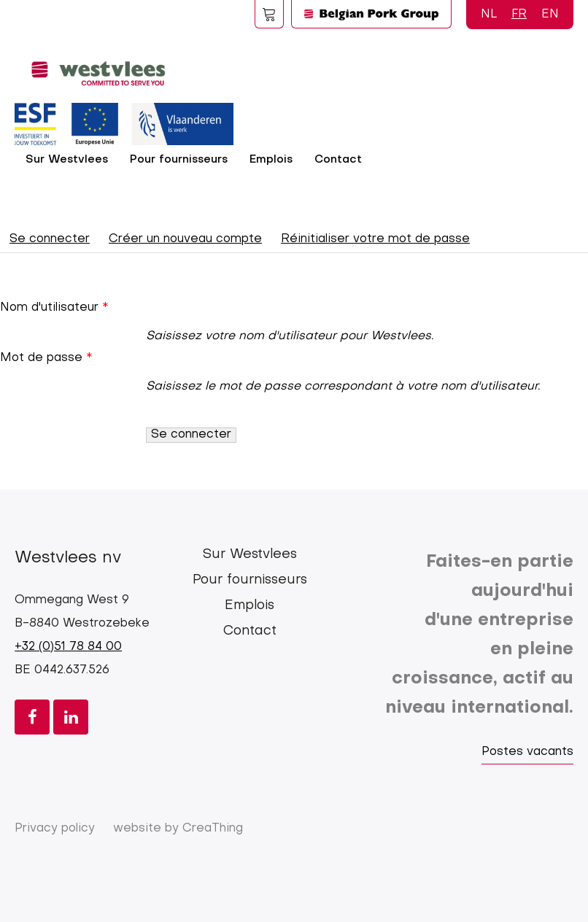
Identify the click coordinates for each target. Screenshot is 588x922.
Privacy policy (55, 829)
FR (519, 15)
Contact (338, 160)
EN (550, 15)
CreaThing (213, 829)
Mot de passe (41, 358)
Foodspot (269, 14)
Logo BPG (371, 14)
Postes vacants (527, 752)
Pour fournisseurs (179, 160)
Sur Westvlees (67, 160)
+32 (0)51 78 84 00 (68, 647)
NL (489, 15)
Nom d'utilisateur (49, 308)
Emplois (271, 160)
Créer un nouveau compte (185, 239)
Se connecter (54, 242)
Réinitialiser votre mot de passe (375, 239)
